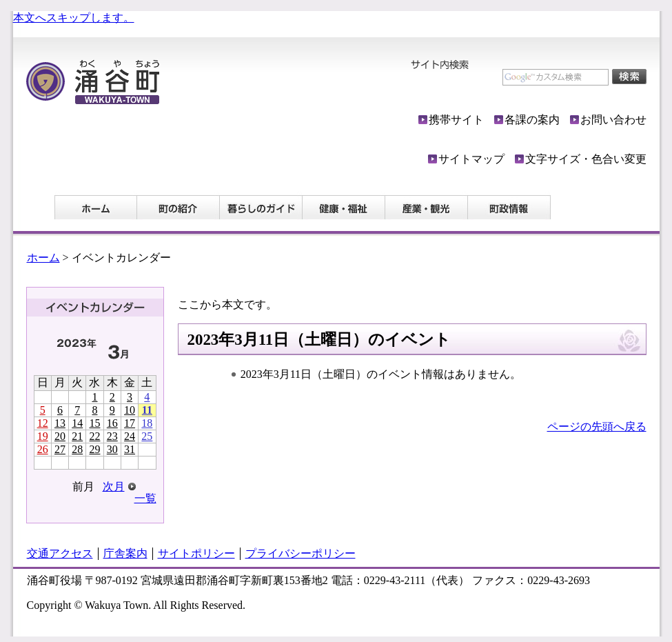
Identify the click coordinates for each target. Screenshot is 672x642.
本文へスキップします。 (74, 18)
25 (147, 436)
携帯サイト (456, 120)
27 (60, 449)
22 (94, 436)
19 (43, 436)
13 (60, 423)
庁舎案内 (125, 553)
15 (94, 423)
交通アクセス (60, 553)
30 (112, 449)
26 (43, 449)
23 (112, 436)
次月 (114, 486)
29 (94, 449)
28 (77, 449)
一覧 (145, 498)
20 (60, 436)
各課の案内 (532, 120)
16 (112, 423)
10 (130, 410)
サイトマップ (471, 159)
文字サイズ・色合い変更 (586, 159)
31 (130, 449)
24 (130, 436)
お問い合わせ (613, 120)
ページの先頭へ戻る (597, 427)
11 (147, 410)
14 (77, 423)
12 (43, 423)
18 (147, 423)
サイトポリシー (196, 553)
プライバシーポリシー (301, 553)
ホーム (43, 258)
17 (130, 423)
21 (77, 436)
